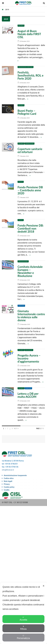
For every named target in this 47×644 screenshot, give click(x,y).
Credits (7, 490)
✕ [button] (44, 586)
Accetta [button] (23, 619)
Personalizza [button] (23, 637)
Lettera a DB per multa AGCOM (28, 395)
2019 (6, 19)
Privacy (7, 484)
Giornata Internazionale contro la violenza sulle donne (31, 316)
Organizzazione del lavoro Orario (26, 67)
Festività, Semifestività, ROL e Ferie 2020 (31, 75)
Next (16, 428)
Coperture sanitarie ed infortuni (30, 150)
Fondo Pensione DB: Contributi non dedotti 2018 (31, 228)
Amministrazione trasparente (15, 475)
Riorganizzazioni (29, 350)
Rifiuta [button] (23, 628)
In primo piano (21, 306)
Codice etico (9, 478)
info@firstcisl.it (8, 470)
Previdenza (21, 182)
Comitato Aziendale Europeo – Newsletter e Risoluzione (30, 271)
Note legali (8, 481)
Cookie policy (9, 487)
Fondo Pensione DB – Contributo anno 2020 (30, 190)
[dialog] (23, 613)
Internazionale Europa (23, 261)
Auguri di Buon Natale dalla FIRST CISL (29, 34)
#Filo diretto (21, 26)
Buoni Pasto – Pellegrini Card (27, 112)
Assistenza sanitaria (30, 144)
